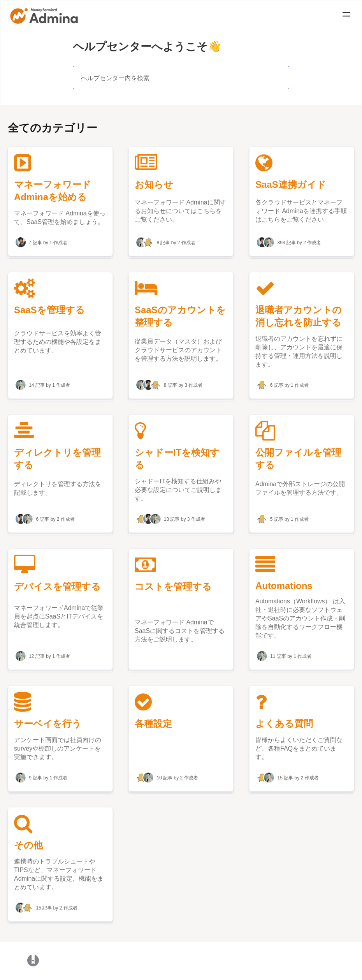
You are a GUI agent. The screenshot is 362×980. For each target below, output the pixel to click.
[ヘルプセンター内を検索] (181, 78)
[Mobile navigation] (346, 16)
